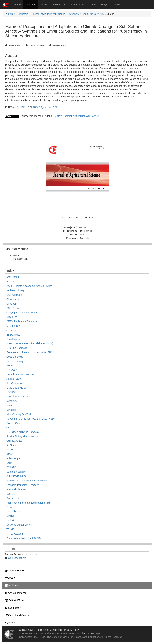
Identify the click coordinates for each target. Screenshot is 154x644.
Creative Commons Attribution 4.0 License (76, 116)
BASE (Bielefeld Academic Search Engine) (30, 286)
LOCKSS (11, 392)
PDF (22, 107)
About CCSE (77, 4)
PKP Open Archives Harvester (23, 432)
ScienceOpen (14, 458)
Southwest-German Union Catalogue (27, 481)
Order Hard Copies (16, 615)
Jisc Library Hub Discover (20, 374)
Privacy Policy (72, 630)
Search (10, 623)
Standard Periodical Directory (22, 485)
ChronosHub (13, 299)
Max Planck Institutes (18, 397)
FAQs (104, 4)
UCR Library (13, 512)
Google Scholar (15, 357)
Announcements (15, 593)
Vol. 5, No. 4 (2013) (93, 14)
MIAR (9, 405)
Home (17, 4)
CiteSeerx (12, 304)
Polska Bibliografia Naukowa (22, 436)
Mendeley (12, 401)
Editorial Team (14, 600)
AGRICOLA (13, 277)
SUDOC (11, 494)
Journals (30, 4)
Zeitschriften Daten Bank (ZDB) (24, 538)
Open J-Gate (13, 423)
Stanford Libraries (16, 489)
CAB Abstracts (14, 295)
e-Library (11, 330)
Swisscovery (13, 498)
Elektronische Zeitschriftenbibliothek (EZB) (30, 343)
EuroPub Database (17, 348)
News (93, 4)
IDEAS (10, 366)
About (9, 578)
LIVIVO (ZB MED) (16, 388)
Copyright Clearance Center (22, 313)
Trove (9, 507)
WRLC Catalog (15, 534)
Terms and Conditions (50, 630)
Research (59, 4)
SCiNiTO (11, 467)
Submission (12, 608)
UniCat (10, 520)
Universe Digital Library (19, 525)
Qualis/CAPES (14, 441)
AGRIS (10, 282)
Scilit (9, 463)
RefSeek (11, 445)
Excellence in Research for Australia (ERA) (30, 352)
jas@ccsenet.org (17, 558)
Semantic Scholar (16, 472)
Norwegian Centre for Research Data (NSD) (30, 419)
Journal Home (14, 571)
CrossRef (11, 317)
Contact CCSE (27, 630)
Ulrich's (10, 516)
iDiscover (11, 370)
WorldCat (11, 529)
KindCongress (14, 383)
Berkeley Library (15, 290)
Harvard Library (15, 361)
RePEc (10, 450)
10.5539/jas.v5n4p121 (45, 107)
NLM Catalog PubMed (19, 414)
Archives (74, 14)
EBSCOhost (13, 335)
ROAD (10, 454)
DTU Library (13, 326)
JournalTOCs (14, 379)
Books (44, 4)
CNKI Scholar (14, 308)
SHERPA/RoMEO (16, 476)
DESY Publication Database (22, 321)
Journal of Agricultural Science (49, 14)
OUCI (9, 428)
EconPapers (13, 339)
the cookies (88, 633)
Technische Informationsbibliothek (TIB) (28, 503)
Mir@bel (11, 410)
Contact (117, 4)
